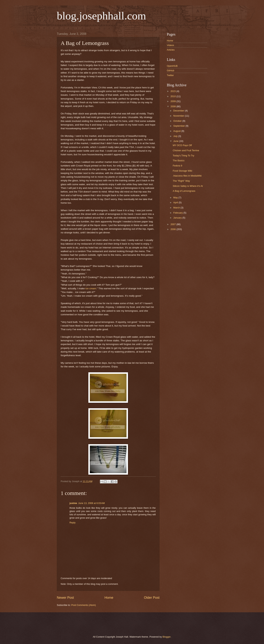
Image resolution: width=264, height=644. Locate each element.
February (178, 213)
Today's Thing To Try (183, 156)
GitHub (170, 70)
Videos (170, 45)
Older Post (152, 598)
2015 (173, 91)
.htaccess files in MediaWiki (187, 176)
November (179, 116)
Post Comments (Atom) (84, 605)
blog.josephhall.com (101, 16)
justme (73, 503)
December (179, 111)
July (176, 136)
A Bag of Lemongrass (184, 191)
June (176, 141)
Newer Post (65, 598)
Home (109, 598)
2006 (173, 229)
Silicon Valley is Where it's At (188, 186)
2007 (173, 224)
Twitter (170, 75)
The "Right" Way (181, 181)
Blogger (166, 637)
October (178, 121)
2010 (173, 96)
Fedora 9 (177, 166)
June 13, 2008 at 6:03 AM (92, 503)
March (177, 208)
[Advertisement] (99, 623)
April (176, 202)
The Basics (179, 160)
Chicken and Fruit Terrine (186, 150)
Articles (171, 50)
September (179, 126)
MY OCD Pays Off (182, 145)
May (176, 198)
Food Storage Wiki (182, 171)
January (178, 218)
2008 (173, 106)
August (177, 131)
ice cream (91, 288)
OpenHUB (172, 66)
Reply (73, 523)
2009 (173, 101)
